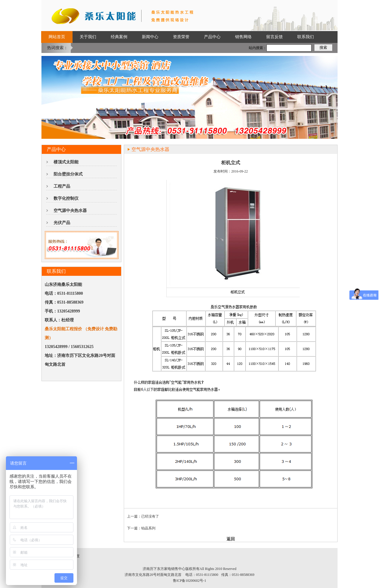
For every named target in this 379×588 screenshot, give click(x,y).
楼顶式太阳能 (66, 162)
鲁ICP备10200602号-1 (190, 581)
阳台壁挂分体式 (68, 174)
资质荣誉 (181, 37)
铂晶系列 (148, 528)
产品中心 (212, 37)
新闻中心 (150, 37)
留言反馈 (274, 37)
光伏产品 (62, 223)
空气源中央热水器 (70, 211)
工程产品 (62, 186)
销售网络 (243, 37)
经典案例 (119, 37)
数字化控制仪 (66, 198)
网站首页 (57, 37)
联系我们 (306, 37)
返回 (231, 539)
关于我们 (88, 37)
